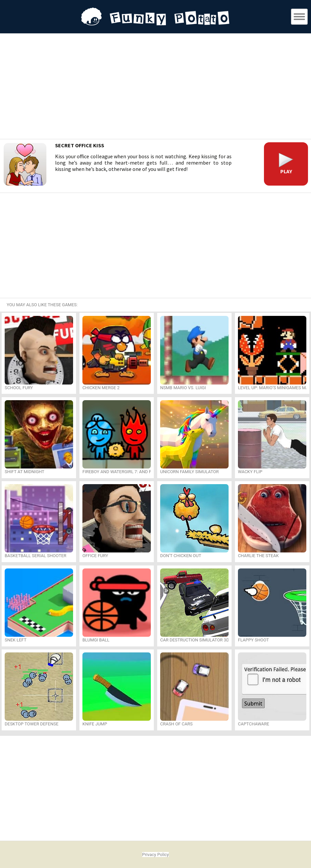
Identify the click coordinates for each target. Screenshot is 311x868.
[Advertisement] (155, 87)
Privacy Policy (155, 855)
